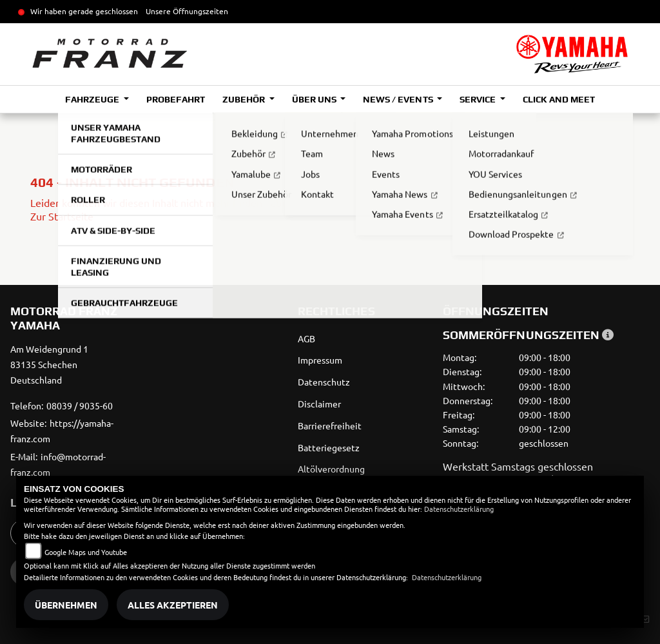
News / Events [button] (399, 99)
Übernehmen (66, 605)
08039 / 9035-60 (80, 405)
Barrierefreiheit (330, 425)
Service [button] (479, 99)
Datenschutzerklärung (459, 509)
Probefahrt (176, 99)
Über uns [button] (315, 99)
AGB (306, 338)
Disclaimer (319, 404)
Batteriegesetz (329, 447)
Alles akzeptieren (173, 605)
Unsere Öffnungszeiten (187, 11)
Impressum (320, 360)
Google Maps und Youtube (86, 552)
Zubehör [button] (245, 99)
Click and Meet (559, 99)
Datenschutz (324, 382)
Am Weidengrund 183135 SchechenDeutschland (49, 364)
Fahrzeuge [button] (93, 99)
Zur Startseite (62, 216)
